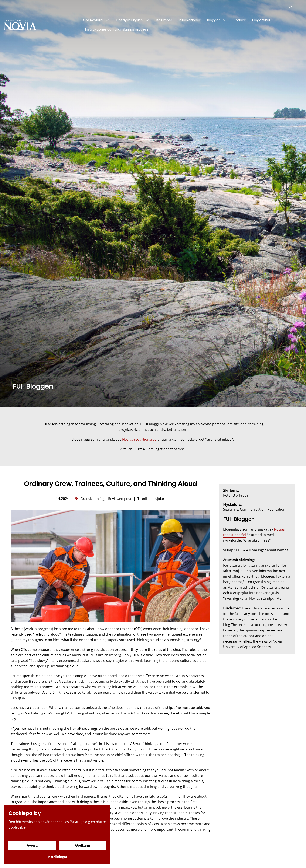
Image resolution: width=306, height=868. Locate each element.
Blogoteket (261, 20)
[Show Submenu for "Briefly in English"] (147, 20)
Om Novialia (93, 20)
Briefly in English (129, 20)
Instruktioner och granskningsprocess (117, 29)
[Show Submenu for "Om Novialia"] (107, 20)
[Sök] (291, 7)
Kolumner (164, 20)
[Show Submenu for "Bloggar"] (225, 20)
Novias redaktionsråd (139, 439)
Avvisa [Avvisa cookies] (32, 845)
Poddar (240, 20)
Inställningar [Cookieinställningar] (57, 857)
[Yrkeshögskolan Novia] (21, 25)
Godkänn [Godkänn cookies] (83, 845)
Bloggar (213, 20)
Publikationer (190, 20)
